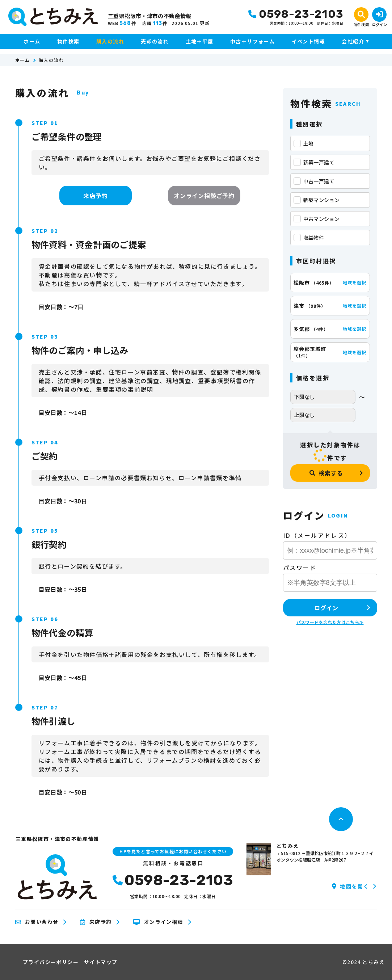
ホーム (32, 41)
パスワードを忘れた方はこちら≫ (330, 622)
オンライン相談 (158, 922)
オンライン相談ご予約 (204, 196)
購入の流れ (110, 41)
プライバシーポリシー (51, 962)
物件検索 (68, 41)
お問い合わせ (37, 922)
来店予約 (95, 196)
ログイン (326, 608)
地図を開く (351, 886)
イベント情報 (308, 41)
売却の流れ (155, 41)
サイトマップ (101, 962)
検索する (326, 473)
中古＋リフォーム (252, 41)
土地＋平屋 (200, 41)
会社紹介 (353, 41)
